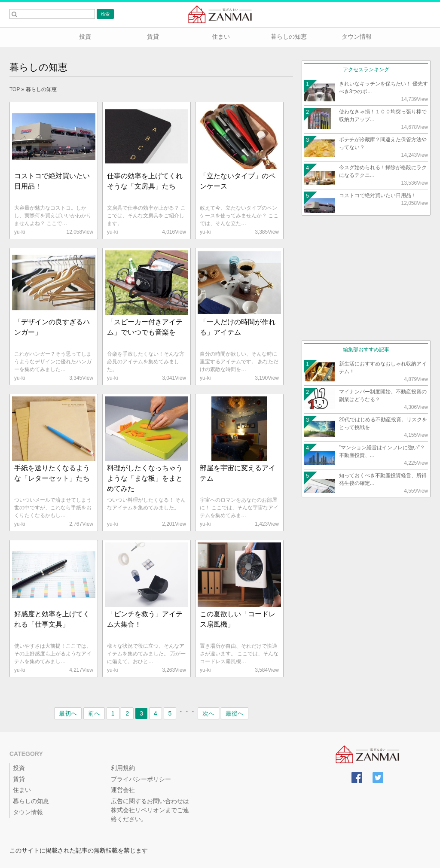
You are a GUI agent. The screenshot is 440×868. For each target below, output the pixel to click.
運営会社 (123, 790)
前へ (94, 713)
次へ (208, 713)
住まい (220, 37)
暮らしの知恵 (288, 37)
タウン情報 (356, 37)
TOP (15, 89)
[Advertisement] (366, 278)
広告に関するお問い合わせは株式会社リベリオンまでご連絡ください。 (150, 810)
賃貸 (152, 37)
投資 (84, 37)
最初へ (68, 713)
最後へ (235, 713)
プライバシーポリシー (141, 779)
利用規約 (123, 768)
